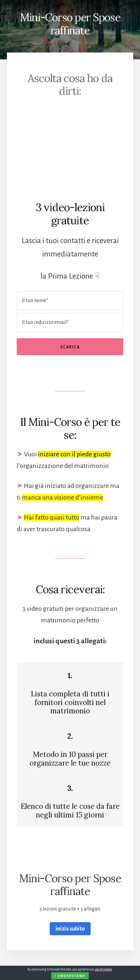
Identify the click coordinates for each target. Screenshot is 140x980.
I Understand (70, 976)
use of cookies (103, 969)
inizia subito (70, 929)
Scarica (70, 347)
